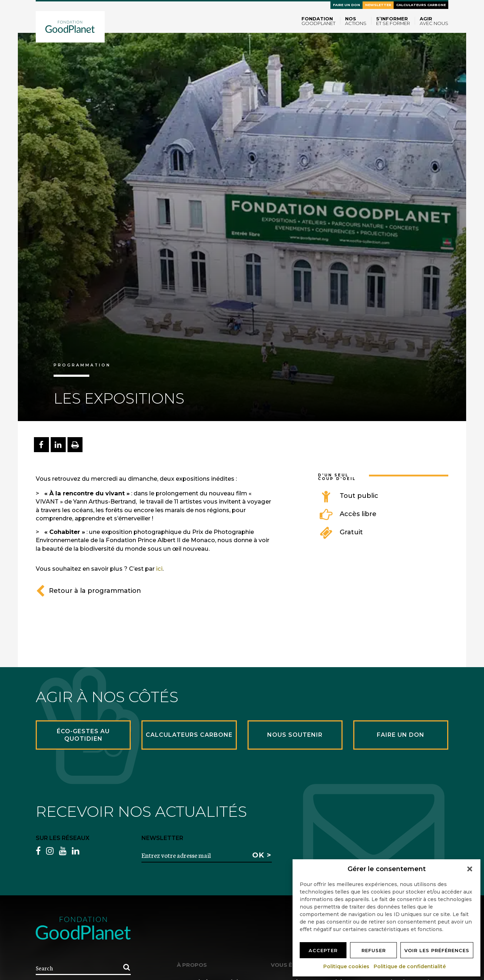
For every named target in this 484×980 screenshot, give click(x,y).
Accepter (323, 950)
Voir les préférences (437, 950)
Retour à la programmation (88, 591)
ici (159, 569)
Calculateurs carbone (421, 5)
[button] (470, 869)
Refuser (374, 950)
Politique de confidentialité (410, 966)
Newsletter (378, 5)
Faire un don (346, 5)
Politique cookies (347, 966)
